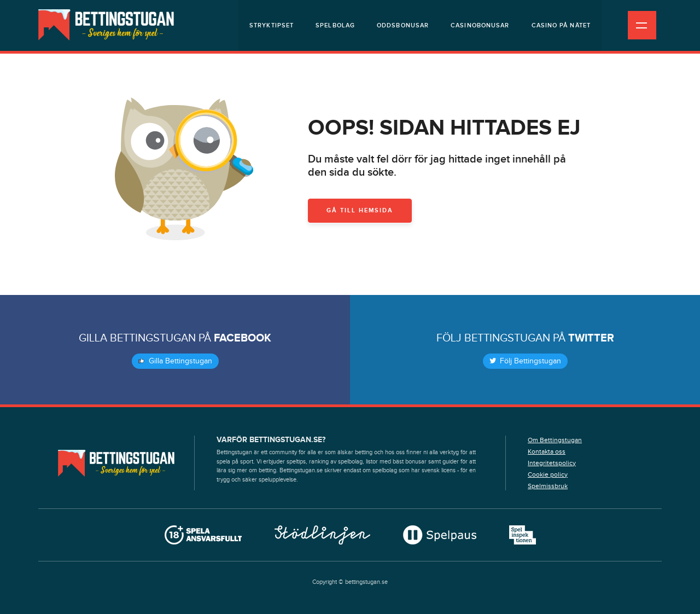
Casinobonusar (480, 25)
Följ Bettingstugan (525, 361)
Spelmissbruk (548, 486)
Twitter (591, 338)
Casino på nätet (561, 25)
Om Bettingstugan (555, 440)
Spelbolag (335, 25)
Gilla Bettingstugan (175, 361)
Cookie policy (548, 474)
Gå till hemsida (360, 210)
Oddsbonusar (403, 25)
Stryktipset (272, 25)
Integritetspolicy (552, 463)
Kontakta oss (547, 451)
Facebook (243, 338)
